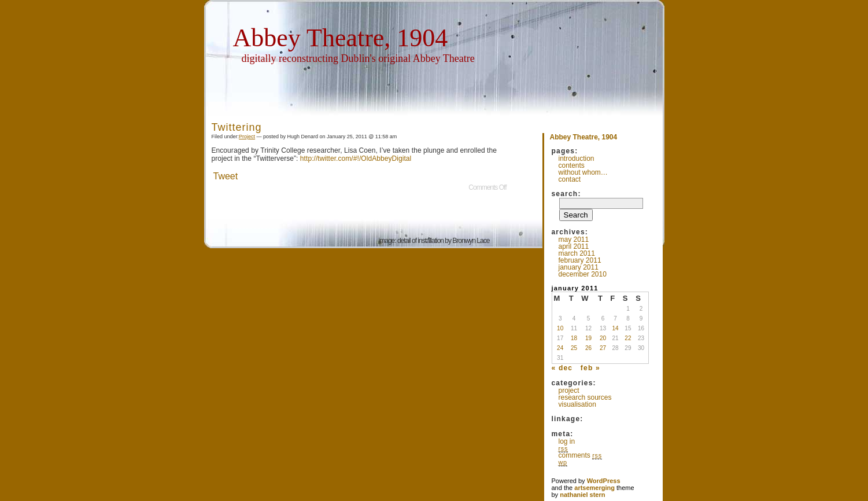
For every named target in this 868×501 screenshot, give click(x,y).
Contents (572, 165)
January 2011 (579, 267)
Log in (567, 441)
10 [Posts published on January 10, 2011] (560, 328)
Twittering (237, 127)
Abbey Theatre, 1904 (341, 38)
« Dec (562, 368)
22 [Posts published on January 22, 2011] (628, 338)
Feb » (590, 368)
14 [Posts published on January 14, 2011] (615, 328)
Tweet (226, 176)
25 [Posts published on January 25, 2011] (574, 348)
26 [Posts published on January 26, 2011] (588, 348)
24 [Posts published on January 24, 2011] (560, 348)
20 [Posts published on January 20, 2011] (603, 338)
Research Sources (585, 397)
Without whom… (583, 172)
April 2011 (574, 246)
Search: (566, 194)
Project (247, 137)
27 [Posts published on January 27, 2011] (603, 348)
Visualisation (577, 404)
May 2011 (574, 240)
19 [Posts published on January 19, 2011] (588, 338)
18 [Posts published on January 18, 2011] (574, 338)
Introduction (577, 159)
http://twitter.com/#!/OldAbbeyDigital (356, 159)
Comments (580, 455)
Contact (570, 179)
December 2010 (583, 274)
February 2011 (580, 260)
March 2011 (577, 253)
